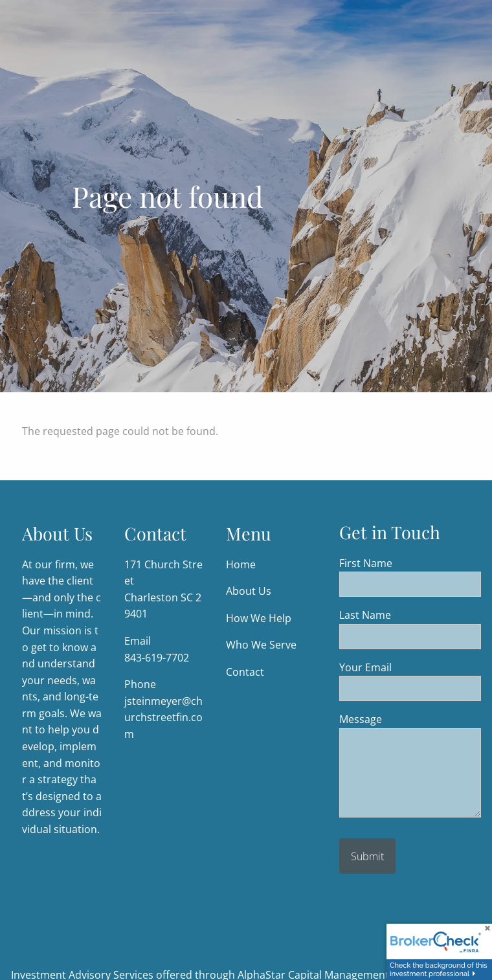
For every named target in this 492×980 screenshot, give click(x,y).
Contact (245, 672)
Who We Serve (261, 645)
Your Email (410, 667)
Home (241, 564)
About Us (249, 592)
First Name (410, 563)
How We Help (259, 618)
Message (410, 720)
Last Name (410, 616)
